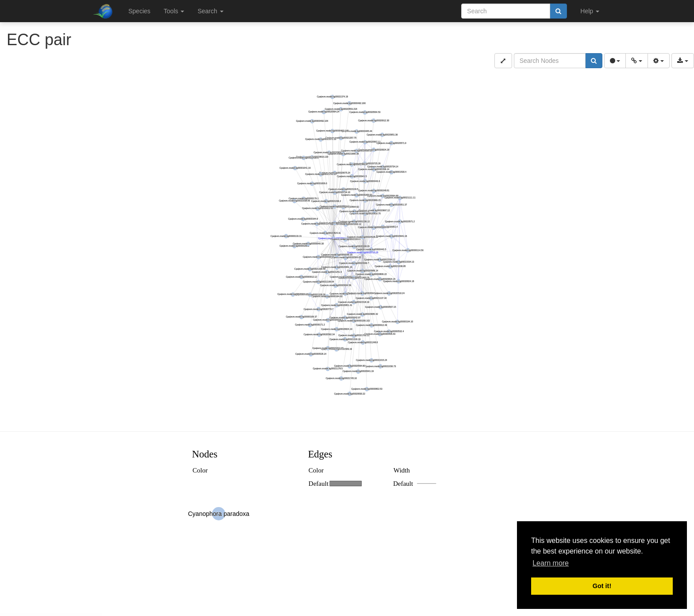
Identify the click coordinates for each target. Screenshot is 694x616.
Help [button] (590, 11)
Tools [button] (174, 11)
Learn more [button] (551, 563)
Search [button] (210, 11)
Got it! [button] (602, 586)
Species (139, 11)
